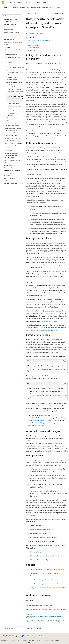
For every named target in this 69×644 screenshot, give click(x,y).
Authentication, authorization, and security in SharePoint (47, 569)
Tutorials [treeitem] (6, 181)
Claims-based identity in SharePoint (41, 580)
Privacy (39, 640)
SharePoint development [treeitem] (10, 19)
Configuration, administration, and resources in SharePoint (48, 588)
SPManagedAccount (53, 519)
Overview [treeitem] (8, 47)
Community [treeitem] (7, 175)
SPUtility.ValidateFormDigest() (48, 423)
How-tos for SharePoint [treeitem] (11, 135)
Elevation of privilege (33, 48)
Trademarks (14, 643)
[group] (47, 368)
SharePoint (35, 13)
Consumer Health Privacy (51, 640)
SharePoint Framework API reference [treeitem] (14, 183)
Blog (24, 640)
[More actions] (66, 14)
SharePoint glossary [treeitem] (9, 173)
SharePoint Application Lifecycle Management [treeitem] (14, 147)
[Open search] (61, 2)
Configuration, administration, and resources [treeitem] (13, 113)
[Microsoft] (3, 2)
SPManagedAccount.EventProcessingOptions (44, 556)
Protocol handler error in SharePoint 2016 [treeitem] (12, 157)
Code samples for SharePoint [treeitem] (13, 138)
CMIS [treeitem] (8, 120)
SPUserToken (36, 311)
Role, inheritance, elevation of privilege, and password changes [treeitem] (15, 99)
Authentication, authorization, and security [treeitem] (15, 88)
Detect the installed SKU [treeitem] (12, 153)
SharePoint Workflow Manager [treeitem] (13, 143)
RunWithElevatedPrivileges (36, 418)
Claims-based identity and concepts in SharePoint (45, 584)
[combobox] (12, 16)
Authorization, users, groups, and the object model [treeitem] (16, 93)
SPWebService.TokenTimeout (48, 321)
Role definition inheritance (35, 43)
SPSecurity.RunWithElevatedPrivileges (38, 347)
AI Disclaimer (5, 640)
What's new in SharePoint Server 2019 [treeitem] (14, 51)
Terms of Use (5, 643)
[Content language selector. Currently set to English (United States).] (10, 636)
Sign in (65, 2)
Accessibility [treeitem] (8, 150)
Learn (28, 13)
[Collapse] (22, 12)
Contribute (31, 640)
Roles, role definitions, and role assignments (40, 40)
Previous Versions (16, 640)
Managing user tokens (34, 45)
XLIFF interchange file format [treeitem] (14, 123)
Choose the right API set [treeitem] (12, 141)
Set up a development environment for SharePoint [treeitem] (13, 132)
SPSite (28, 378)
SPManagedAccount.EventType (39, 560)
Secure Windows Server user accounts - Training (40, 605)
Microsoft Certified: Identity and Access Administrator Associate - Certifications (45, 617)
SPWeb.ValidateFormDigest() (36, 425)
